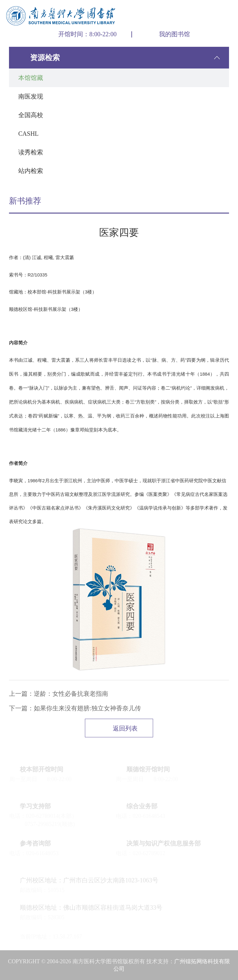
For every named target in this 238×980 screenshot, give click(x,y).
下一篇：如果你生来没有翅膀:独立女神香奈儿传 (75, 708)
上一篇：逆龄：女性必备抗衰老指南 (59, 694)
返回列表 (125, 728)
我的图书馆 (174, 34)
